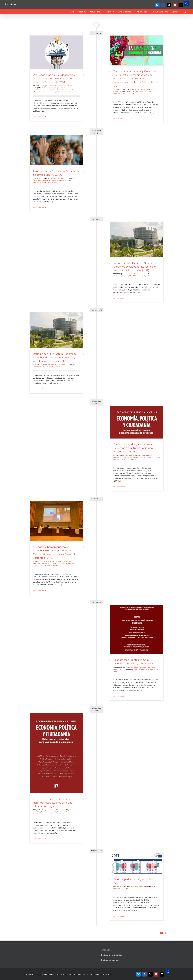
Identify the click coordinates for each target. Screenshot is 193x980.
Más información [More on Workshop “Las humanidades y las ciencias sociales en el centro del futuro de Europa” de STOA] (39, 117)
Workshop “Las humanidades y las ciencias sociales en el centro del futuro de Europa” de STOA (54, 79)
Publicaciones (59, 810)
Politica (157, 457)
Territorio (125, 889)
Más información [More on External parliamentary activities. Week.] (119, 916)
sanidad (50, 92)
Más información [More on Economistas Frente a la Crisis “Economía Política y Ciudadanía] (119, 696)
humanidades (69, 90)
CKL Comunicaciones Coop (76, 974)
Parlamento (70, 86)
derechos (125, 276)
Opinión (141, 455)
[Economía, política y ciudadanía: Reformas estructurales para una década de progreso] (56, 753)
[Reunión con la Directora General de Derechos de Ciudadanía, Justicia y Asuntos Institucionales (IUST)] (137, 239)
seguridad (57, 92)
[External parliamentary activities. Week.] (137, 863)
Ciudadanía (37, 90)
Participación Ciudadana (41, 182)
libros (152, 457)
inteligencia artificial (40, 92)
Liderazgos (60, 180)
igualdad (147, 276)
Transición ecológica (69, 92)
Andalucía (142, 89)
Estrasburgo (140, 276)
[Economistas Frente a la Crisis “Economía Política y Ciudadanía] (137, 629)
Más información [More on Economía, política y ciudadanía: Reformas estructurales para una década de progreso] (39, 839)
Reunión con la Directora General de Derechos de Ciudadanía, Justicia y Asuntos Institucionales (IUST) (135, 267)
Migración (68, 180)
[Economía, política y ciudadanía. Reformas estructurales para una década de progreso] (137, 422)
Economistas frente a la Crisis (140, 457)
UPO (134, 93)
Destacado (62, 86)
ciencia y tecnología (52, 88)
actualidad (37, 812)
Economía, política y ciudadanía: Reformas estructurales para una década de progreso (53, 803)
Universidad (117, 91)
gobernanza (60, 90)
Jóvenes (53, 180)
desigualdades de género (49, 565)
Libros (52, 810)
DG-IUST (132, 276)
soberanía (124, 93)
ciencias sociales (66, 88)
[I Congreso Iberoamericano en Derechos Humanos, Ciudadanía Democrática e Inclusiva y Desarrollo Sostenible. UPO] (56, 521)
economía (125, 457)
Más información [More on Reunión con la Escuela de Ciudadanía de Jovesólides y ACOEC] (39, 207)
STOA (35, 88)
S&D (123, 669)
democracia (46, 90)
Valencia (54, 182)
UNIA (130, 93)
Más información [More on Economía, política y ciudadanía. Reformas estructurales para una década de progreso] (119, 487)
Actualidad (54, 86)
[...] (46, 111)
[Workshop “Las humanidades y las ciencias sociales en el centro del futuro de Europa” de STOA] (56, 52)
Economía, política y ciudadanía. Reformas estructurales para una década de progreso (133, 448)
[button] (185, 12)
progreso (116, 459)
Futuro (53, 90)
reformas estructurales (128, 459)
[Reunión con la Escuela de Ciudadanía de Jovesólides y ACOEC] (56, 150)
